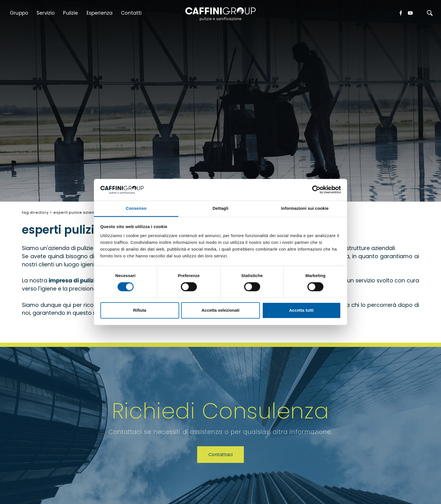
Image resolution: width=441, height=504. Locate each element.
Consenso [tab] (136, 208)
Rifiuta (140, 310)
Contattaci (220, 455)
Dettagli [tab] (220, 208)
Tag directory (35, 212)
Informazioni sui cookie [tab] (305, 208)
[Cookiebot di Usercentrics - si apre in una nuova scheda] (316, 190)
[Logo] (220, 14)
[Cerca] (430, 13)
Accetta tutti (301, 310)
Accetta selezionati (220, 310)
